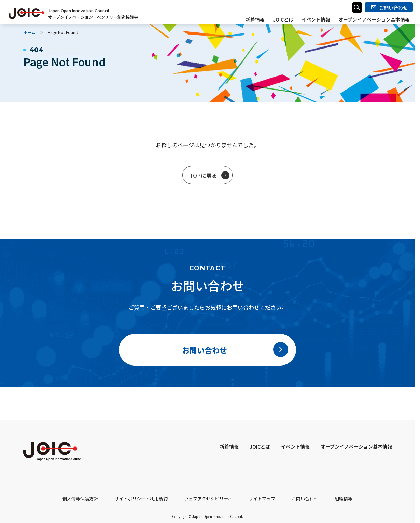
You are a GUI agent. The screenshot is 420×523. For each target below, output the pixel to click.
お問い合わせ (305, 499)
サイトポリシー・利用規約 (141, 499)
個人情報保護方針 (80, 499)
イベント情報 (316, 19)
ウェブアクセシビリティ (208, 499)
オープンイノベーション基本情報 (374, 19)
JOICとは (283, 19)
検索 (357, 8)
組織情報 (344, 499)
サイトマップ (262, 499)
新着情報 (255, 19)
